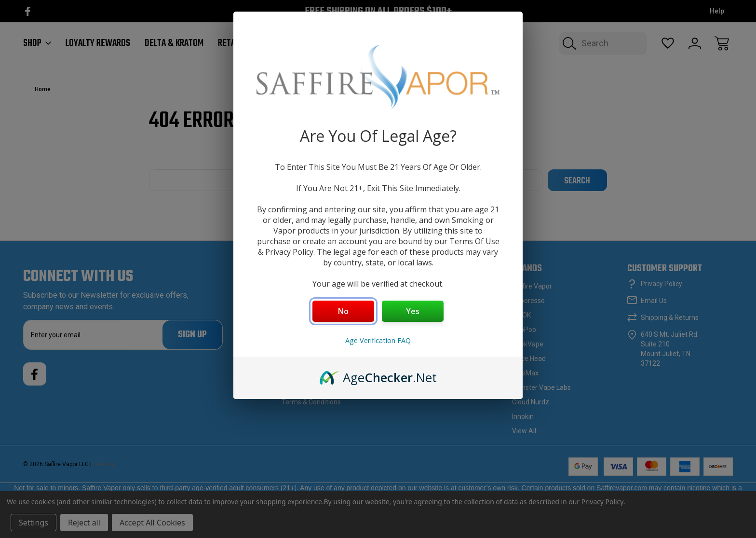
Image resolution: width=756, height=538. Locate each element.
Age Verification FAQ (378, 340)
